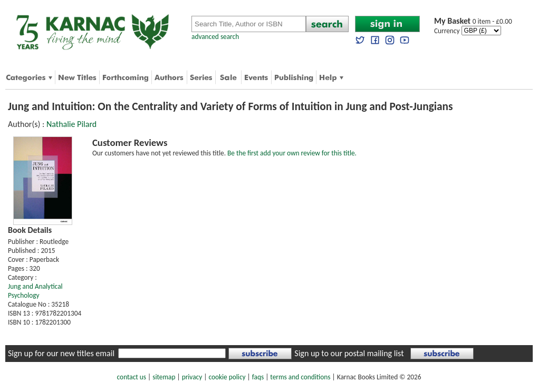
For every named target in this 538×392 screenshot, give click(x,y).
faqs (258, 377)
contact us (132, 377)
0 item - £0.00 (473, 21)
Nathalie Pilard (71, 124)
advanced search (215, 37)
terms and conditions (300, 377)
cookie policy (227, 377)
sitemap (164, 377)
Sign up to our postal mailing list (349, 353)
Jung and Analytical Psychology (35, 291)
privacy (192, 377)
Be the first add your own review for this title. (292, 153)
